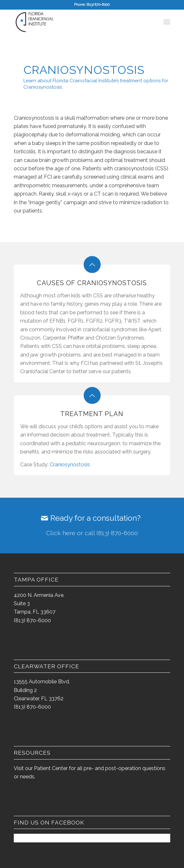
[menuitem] (167, 22)
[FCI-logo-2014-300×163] (76, 22)
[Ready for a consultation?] (92, 526)
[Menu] (167, 22)
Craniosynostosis (70, 465)
